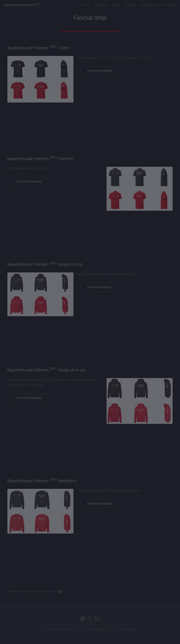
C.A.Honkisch (103, 629)
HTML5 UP (131, 629)
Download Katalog (100, 71)
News (116, 5)
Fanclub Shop (149, 5)
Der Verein (101, 5)
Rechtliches (170, 5)
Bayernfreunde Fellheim (22, 5)
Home (86, 5)
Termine (130, 5)
